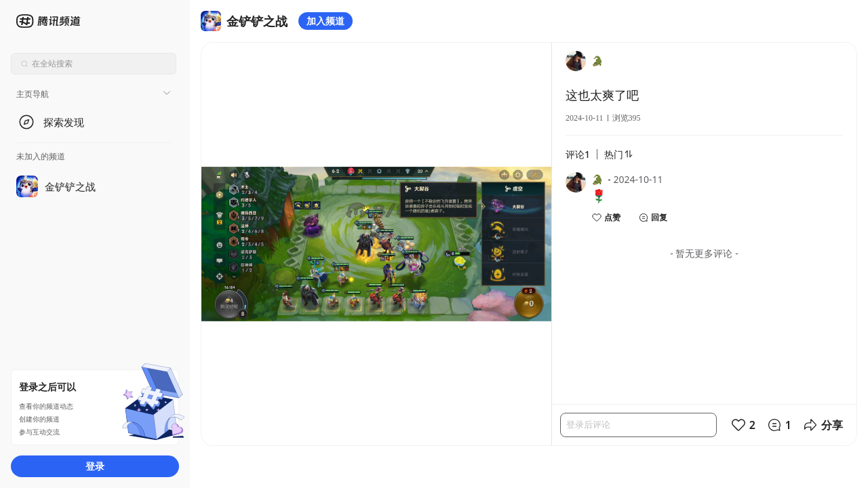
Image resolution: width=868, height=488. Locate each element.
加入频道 (325, 21)
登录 (95, 466)
